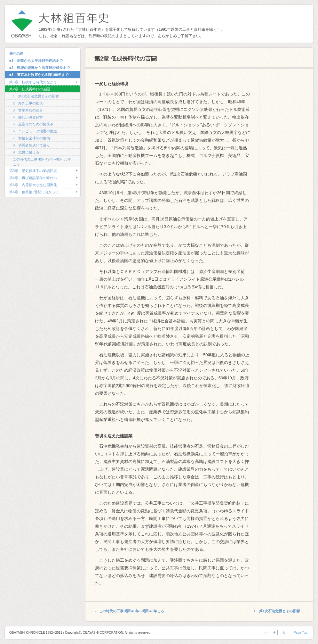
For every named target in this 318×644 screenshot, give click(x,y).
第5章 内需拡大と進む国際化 (33, 185)
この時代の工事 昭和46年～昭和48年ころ (129, 611)
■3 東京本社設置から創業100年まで (39, 75)
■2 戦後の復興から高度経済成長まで (40, 68)
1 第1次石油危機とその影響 (36, 96)
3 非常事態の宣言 (28, 110)
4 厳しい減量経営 (28, 117)
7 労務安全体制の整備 (31, 138)
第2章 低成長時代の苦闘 (30, 89)
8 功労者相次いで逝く (31, 145)
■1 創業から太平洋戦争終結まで (36, 61)
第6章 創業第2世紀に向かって (34, 192)
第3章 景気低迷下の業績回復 (33, 171)
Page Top (300, 633)
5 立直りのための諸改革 (33, 124)
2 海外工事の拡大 (28, 103)
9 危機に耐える (26, 152)
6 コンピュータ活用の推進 (35, 131)
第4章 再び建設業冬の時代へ (33, 178)
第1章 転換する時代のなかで (33, 82)
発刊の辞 (16, 54)
